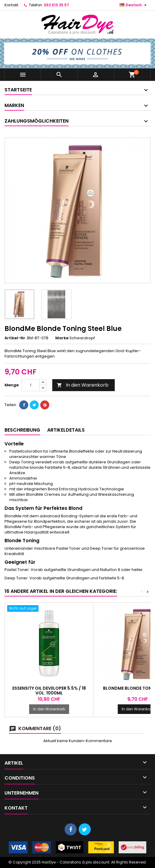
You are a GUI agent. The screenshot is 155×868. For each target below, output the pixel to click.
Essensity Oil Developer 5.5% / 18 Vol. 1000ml (49, 691)
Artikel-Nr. (15, 338)
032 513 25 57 (56, 5)
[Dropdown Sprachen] (134, 5)
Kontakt (11, 5)
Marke (62, 338)
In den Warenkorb (83, 385)
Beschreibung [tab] (22, 430)
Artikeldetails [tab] (66, 430)
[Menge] (31, 385)
